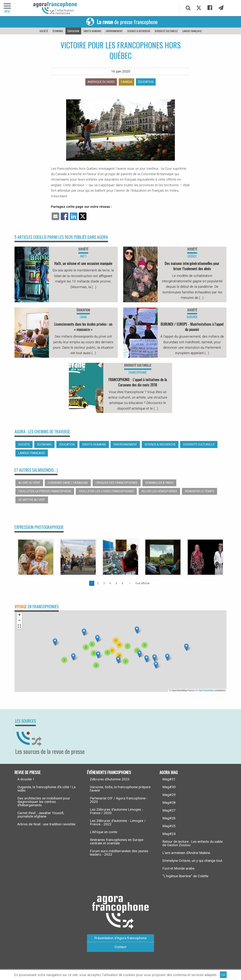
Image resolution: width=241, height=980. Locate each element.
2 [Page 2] (98, 583)
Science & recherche (139, 31)
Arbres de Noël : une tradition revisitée (46, 824)
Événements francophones (109, 772)
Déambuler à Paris (159, 483)
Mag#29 (169, 795)
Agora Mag (169, 772)
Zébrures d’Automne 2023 (110, 779)
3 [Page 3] (104, 583)
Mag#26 (169, 818)
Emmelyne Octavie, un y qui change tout (192, 861)
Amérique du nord (101, 82)
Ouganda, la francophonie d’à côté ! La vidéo (46, 789)
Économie (58, 31)
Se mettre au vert (32, 500)
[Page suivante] (129, 583)
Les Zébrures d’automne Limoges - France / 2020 (117, 811)
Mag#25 (169, 826)
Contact (120, 947)
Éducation (73, 31)
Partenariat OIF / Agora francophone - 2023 (119, 800)
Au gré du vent (29, 483)
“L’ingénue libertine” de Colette (185, 876)
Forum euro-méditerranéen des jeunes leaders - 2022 (119, 853)
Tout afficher (142, 583)
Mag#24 (169, 834)
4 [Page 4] (110, 583)
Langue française (192, 31)
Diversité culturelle (166, 31)
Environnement (114, 31)
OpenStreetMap (206, 690)
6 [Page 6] (122, 583)
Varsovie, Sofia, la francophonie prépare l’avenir (120, 789)
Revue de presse (28, 772)
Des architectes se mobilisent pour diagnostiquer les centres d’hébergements (44, 802)
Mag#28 (169, 803)
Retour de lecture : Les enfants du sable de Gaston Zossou (193, 843)
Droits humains (92, 31)
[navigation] (7, 8)
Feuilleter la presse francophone (45, 491)
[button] (73, 657)
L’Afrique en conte (104, 832)
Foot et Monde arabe (178, 868)
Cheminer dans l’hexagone (68, 483)
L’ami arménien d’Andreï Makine (186, 853)
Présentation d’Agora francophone (120, 938)
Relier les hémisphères (159, 491)
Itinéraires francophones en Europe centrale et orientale (117, 841)
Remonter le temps (200, 491)
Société (44, 31)
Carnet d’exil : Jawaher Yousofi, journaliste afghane (41, 815)
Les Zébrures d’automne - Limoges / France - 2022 (118, 822)
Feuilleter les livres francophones (106, 491)
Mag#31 (169, 779)
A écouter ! (26, 779)
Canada (126, 82)
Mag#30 (169, 787)
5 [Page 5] (116, 583)
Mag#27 (169, 810)
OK (223, 975)
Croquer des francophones (117, 483)
